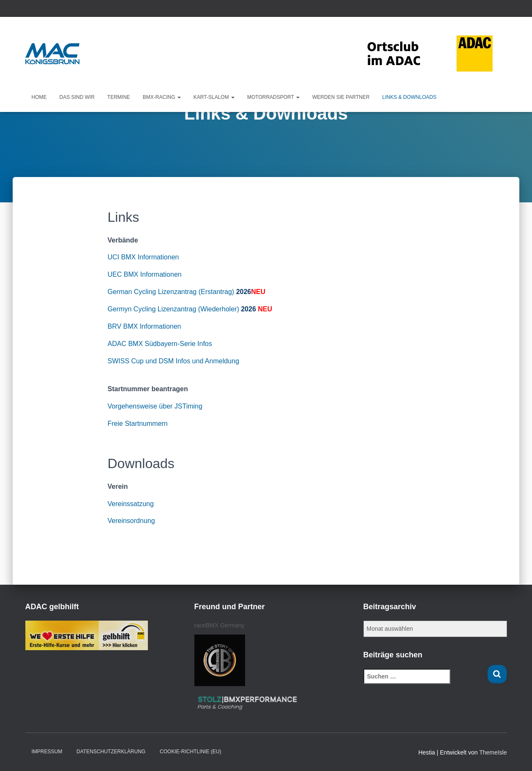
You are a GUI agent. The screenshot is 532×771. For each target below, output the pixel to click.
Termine (119, 97)
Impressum (47, 752)
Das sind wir (77, 97)
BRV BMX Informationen (145, 326)
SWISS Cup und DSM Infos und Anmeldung (173, 361)
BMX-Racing (162, 97)
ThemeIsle (493, 752)
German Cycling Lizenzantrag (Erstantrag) (171, 292)
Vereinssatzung (131, 504)
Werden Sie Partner (341, 97)
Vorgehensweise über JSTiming (155, 406)
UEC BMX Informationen (145, 274)
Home (39, 97)
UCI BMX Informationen (143, 257)
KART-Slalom (214, 97)
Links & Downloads (409, 97)
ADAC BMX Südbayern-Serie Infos (160, 344)
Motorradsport (273, 97)
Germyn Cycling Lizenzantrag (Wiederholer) (173, 309)
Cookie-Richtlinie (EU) (190, 752)
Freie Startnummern (138, 424)
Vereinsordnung (131, 521)
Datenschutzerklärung (111, 752)
